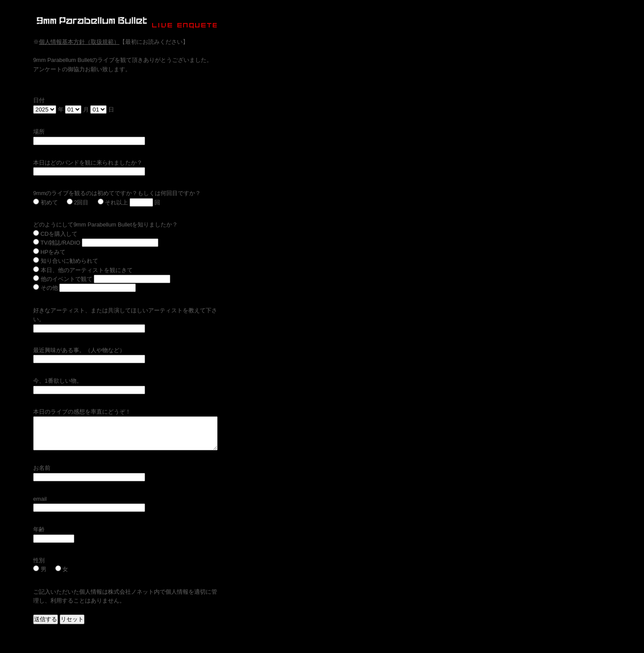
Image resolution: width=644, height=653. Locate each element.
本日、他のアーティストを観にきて (83, 270)
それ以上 (113, 202)
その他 (46, 288)
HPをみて (49, 252)
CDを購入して (55, 234)
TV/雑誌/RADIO (57, 243)
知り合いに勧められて (66, 261)
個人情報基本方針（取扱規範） (79, 42)
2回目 (78, 202)
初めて (46, 202)
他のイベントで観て (63, 279)
